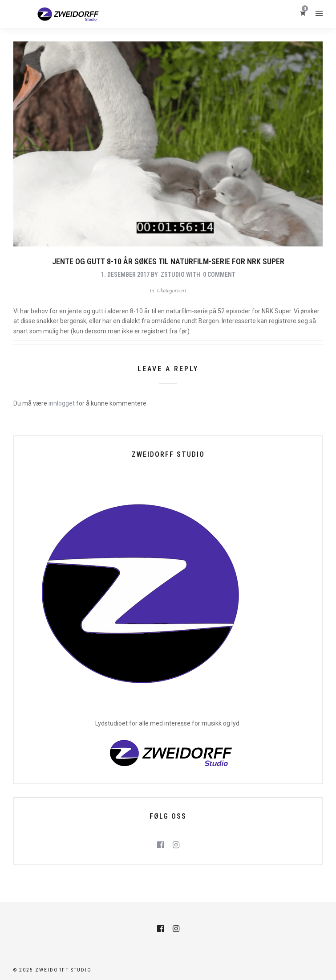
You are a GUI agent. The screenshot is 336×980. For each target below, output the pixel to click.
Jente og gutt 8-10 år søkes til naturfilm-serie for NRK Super (168, 261)
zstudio (173, 275)
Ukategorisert (172, 291)
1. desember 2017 (125, 275)
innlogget (62, 403)
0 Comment (219, 275)
